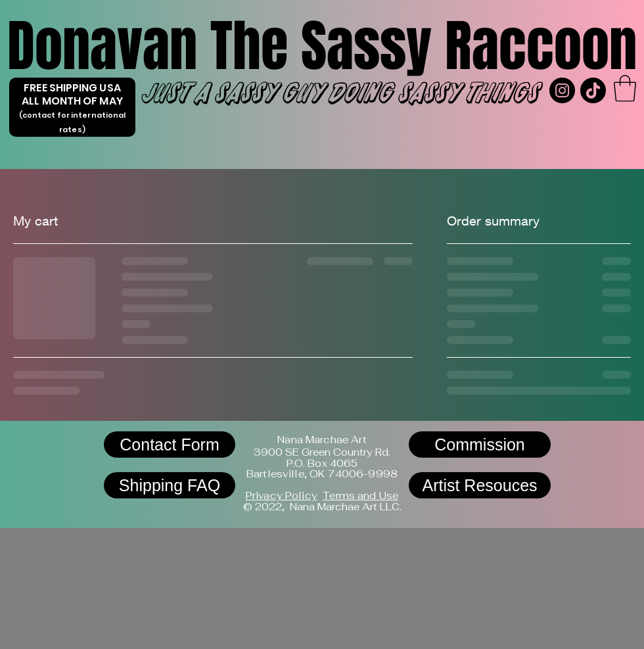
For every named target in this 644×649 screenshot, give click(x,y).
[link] (625, 88)
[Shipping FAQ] (170, 485)
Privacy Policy (282, 495)
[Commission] (480, 445)
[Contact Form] (170, 445)
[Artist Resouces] (480, 485)
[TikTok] (593, 90)
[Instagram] (562, 90)
